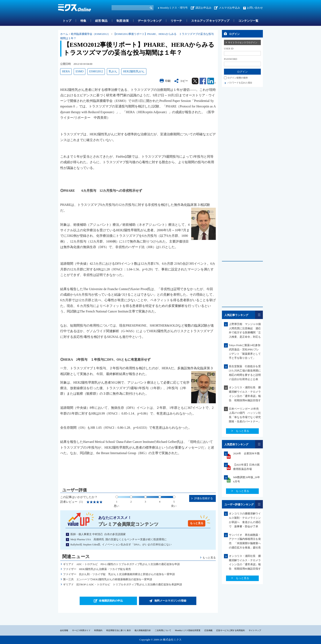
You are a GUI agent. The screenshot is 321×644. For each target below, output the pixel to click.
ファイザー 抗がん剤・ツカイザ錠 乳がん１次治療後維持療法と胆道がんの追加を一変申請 (119, 574)
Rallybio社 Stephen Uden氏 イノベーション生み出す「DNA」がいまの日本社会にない (121, 544)
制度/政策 (123, 21)
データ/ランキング (150, 21)
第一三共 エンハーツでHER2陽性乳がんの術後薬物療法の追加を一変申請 (108, 579)
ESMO (80, 71)
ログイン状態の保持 (238, 78)
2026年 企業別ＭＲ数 (246, 453)
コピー (184, 81)
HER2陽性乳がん (134, 71)
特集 (83, 21)
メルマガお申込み (229, 8)
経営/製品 (101, 21)
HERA (66, 71)
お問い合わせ (255, 8)
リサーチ (176, 21)
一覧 (259, 315)
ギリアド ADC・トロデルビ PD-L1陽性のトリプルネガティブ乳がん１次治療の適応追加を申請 (121, 564)
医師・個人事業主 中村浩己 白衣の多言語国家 (98, 534)
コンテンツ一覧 (248, 21)
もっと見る (197, 523)
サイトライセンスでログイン (243, 42)
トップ (67, 21)
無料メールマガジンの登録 (170, 601)
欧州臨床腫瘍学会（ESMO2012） (91, 34)
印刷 (168, 81)
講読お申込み (203, 8)
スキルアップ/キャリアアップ (210, 21)
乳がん (113, 71)
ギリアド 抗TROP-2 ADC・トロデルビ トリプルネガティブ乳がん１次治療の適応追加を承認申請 (123, 584)
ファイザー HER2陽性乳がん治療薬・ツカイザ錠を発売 (97, 569)
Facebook (203, 81)
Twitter (195, 81)
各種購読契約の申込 (111, 601)
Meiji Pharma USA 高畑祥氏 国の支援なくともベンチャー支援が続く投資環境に (119, 539)
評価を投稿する (204, 498)
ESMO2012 (96, 71)
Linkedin (212, 81)
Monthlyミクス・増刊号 (174, 8)
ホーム (64, 34)
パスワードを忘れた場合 (240, 83)
